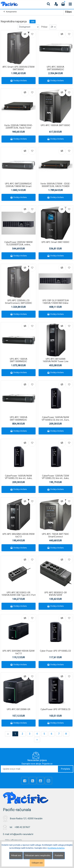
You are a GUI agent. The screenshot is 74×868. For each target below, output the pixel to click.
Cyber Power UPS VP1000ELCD (55, 651)
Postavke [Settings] (59, 855)
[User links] (56, 4)
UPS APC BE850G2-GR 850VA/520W (56, 594)
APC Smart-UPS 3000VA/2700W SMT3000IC (18, 68)
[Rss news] (33, 781)
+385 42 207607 (22, 827)
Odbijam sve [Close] (37, 863)
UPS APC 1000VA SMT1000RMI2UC (19, 419)
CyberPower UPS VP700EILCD (55, 709)
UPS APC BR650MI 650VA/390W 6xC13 (18, 535)
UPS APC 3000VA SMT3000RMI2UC (55, 68)
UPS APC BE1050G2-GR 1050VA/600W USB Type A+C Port (19, 594)
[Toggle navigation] (70, 4)
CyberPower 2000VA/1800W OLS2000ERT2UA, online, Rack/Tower (18, 245)
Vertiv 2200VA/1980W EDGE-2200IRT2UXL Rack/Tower (19, 127)
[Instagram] (48, 781)
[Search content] (49, 4)
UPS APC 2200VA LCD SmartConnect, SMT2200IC (19, 302)
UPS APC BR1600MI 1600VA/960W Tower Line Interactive (56, 361)
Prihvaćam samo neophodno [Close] (38, 855)
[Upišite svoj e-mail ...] (30, 769)
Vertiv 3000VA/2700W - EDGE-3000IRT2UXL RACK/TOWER (55, 185)
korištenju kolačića (56, 848)
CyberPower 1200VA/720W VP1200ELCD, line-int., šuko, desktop (55, 478)
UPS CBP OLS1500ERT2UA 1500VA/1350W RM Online (56, 302)
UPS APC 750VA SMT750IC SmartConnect (55, 535)
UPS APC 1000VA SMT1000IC (55, 125)
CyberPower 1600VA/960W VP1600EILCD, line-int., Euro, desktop (55, 420)
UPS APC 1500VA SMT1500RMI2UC (19, 360)
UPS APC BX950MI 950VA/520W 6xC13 (18, 652)
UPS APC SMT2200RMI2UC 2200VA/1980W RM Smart (18, 185)
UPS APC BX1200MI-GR (19, 709)
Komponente (11, 12)
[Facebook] (25, 781)
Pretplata (65, 769)
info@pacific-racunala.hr (22, 834)
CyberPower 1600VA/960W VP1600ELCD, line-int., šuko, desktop (19, 478)
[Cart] (63, 4)
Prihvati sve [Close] (16, 855)
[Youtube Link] (41, 781)
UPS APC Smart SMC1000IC (55, 242)
